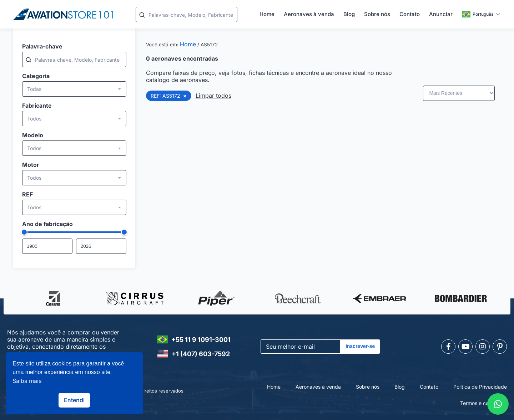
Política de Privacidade (480, 387)
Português (478, 14)
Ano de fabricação (47, 224)
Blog (349, 14)
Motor (31, 165)
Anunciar (441, 14)
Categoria (36, 76)
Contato (410, 14)
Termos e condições (483, 403)
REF (27, 194)
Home (267, 14)
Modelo (33, 135)
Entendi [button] (74, 400)
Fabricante (37, 106)
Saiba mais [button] (27, 381)
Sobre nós (377, 14)
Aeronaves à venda (309, 14)
